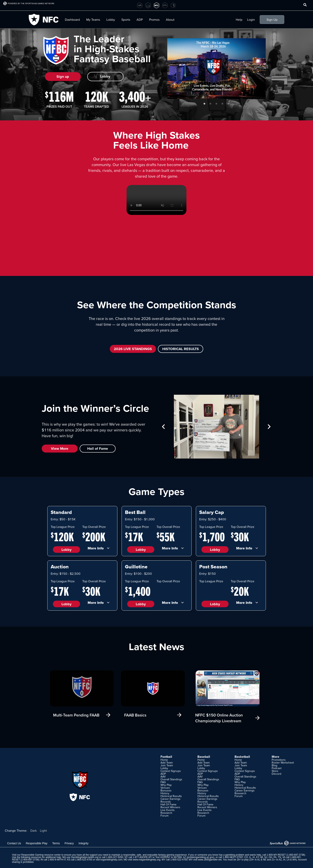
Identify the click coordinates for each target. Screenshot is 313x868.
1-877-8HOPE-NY (142, 857)
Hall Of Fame (168, 804)
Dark (34, 831)
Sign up (63, 77)
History (165, 793)
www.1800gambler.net (210, 860)
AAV (163, 776)
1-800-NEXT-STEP (233, 857)
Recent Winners (170, 807)
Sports (126, 20)
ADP (140, 20)
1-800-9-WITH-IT (57, 860)
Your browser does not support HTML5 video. (156, 200)
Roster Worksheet (283, 763)
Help (239, 20)
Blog (274, 765)
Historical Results (171, 796)
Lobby (111, 20)
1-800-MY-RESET (276, 855)
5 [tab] (228, 104)
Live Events (168, 810)
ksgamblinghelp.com (111, 860)
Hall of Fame (98, 449)
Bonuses (166, 790)
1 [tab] (204, 104)
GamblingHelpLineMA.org (85, 857)
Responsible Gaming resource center (41, 855)
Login (251, 20)
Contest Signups (171, 771)
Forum (164, 816)
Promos (154, 20)
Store (275, 771)
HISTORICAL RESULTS (181, 349)
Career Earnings (170, 799)
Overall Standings (171, 779)
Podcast (277, 768)
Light (43, 831)
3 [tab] (216, 104)
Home (164, 760)
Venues (165, 788)
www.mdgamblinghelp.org (146, 860)
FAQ (163, 782)
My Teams (93, 20)
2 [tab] (210, 104)
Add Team (167, 763)
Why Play (166, 785)
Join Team (167, 765)
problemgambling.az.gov (201, 857)
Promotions (279, 760)
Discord (276, 774)
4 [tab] (222, 104)
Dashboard (72, 20)
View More (60, 449)
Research (166, 813)
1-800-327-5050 (115, 857)
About (170, 20)
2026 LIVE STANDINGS (133, 349)
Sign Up (272, 20)
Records (166, 802)
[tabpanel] (216, 69)
